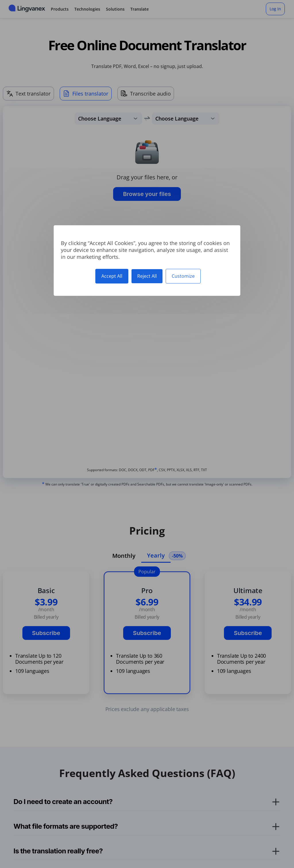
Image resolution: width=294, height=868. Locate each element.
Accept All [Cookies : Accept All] (112, 276)
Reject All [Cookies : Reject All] (147, 276)
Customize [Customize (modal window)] (183, 276)
